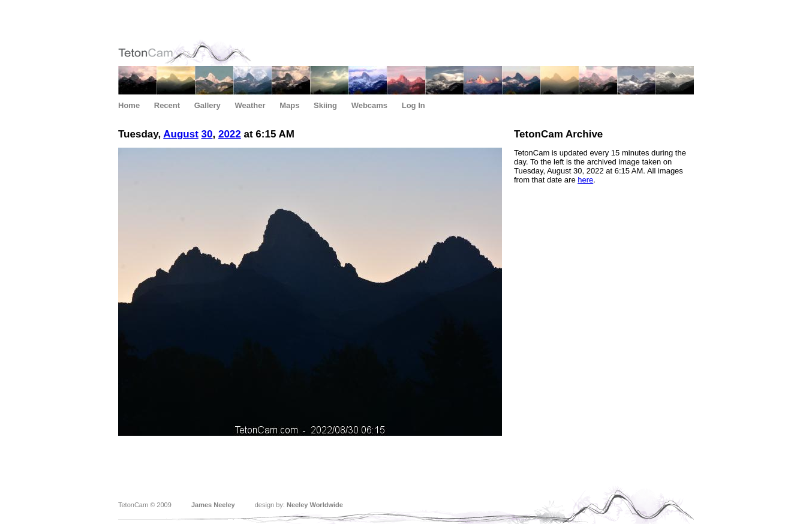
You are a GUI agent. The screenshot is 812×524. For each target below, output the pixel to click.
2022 (230, 134)
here (585, 180)
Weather (250, 105)
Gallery (207, 105)
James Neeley (213, 505)
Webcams (369, 105)
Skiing (325, 105)
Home (129, 105)
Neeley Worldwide (315, 505)
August (181, 134)
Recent (167, 105)
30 (207, 134)
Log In (413, 105)
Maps (289, 105)
